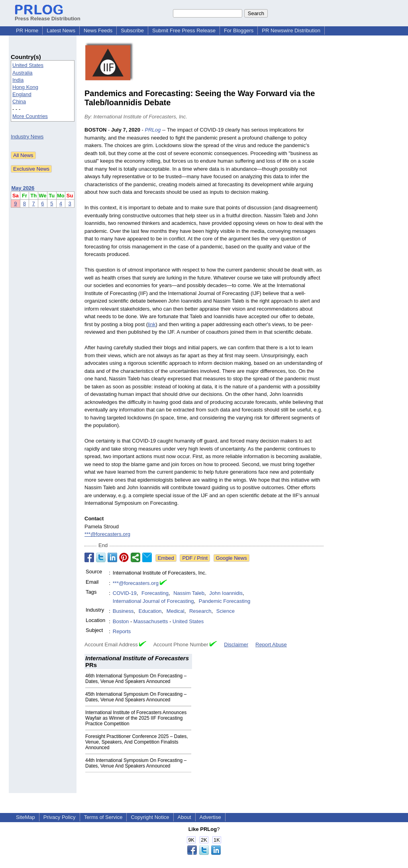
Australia (23, 73)
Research (200, 611)
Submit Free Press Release (184, 31)
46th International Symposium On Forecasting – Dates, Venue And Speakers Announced (136, 679)
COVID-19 (125, 593)
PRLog (153, 130)
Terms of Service (103, 817)
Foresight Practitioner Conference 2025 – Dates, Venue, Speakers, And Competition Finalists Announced (136, 742)
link (152, 324)
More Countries (30, 116)
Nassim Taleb (189, 593)
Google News (231, 558)
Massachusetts (151, 621)
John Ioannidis (226, 593)
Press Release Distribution (48, 16)
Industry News (27, 137)
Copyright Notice (150, 817)
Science (226, 611)
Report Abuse (271, 645)
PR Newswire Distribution (291, 31)
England (22, 94)
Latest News (61, 31)
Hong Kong (25, 87)
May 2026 (23, 188)
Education (150, 611)
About (184, 817)
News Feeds (98, 31)
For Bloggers (239, 31)
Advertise (210, 817)
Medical (176, 611)
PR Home (27, 31)
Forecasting (155, 593)
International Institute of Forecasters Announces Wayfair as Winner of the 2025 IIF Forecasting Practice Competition (136, 718)
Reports (122, 631)
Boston (121, 621)
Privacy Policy (60, 817)
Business (123, 611)
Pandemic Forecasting (225, 601)
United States (28, 65)
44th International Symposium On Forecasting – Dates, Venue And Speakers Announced (136, 763)
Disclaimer (236, 645)
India (18, 80)
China (19, 101)
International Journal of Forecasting (153, 601)
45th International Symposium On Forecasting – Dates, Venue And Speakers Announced (136, 697)
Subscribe (132, 31)
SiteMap (25, 817)
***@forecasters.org (107, 534)
